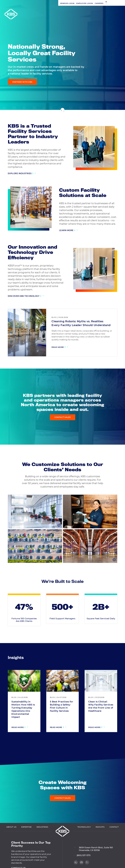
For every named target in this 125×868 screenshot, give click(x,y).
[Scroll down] (62, 110)
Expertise (27, 827)
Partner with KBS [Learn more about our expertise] (22, 82)
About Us (11, 827)
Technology (84, 827)
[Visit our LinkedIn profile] (119, 94)
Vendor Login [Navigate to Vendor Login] (9, 3)
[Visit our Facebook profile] (119, 99)
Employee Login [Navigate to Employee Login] (26, 3)
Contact (114, 827)
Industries (42, 827)
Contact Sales (63, 417)
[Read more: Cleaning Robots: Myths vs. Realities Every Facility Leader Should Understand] (60, 347)
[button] (48, 3)
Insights (100, 827)
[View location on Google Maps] (93, 848)
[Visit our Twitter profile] (119, 104)
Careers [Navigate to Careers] (41, 3)
